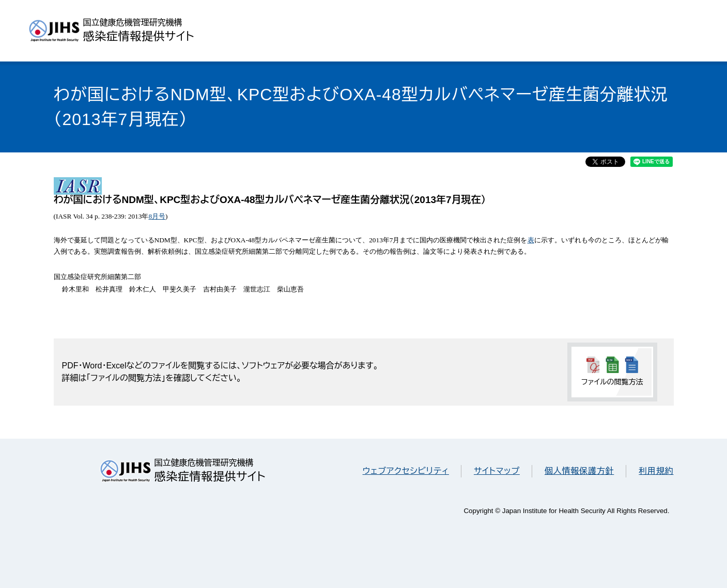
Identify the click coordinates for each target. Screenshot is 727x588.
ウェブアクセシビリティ (406, 471)
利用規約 (656, 471)
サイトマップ (497, 471)
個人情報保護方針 (579, 471)
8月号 (157, 216)
